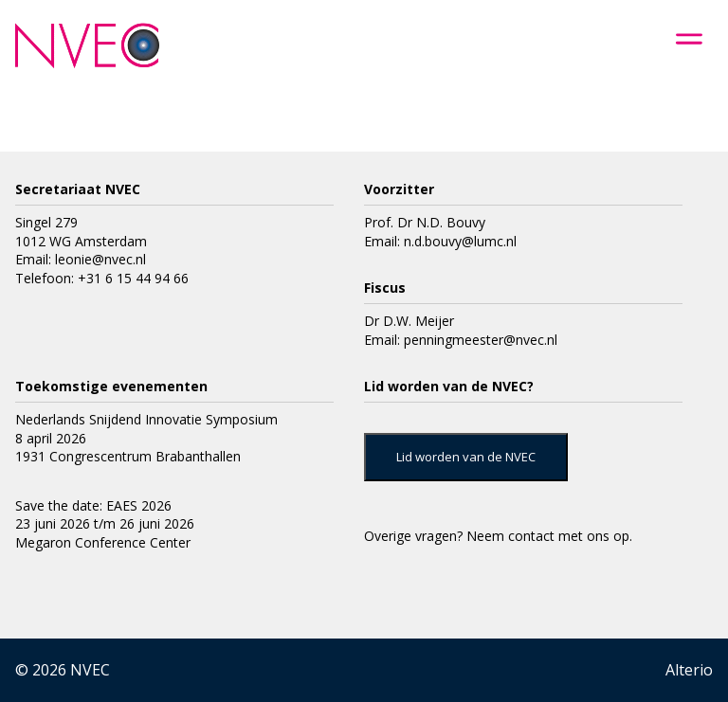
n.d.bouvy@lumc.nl (460, 241)
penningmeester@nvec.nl (481, 340)
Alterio (689, 670)
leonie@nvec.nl (100, 259)
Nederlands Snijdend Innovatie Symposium (146, 419)
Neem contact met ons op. (549, 536)
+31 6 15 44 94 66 (133, 278)
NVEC (90, 670)
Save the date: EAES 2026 (93, 505)
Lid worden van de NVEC (466, 457)
